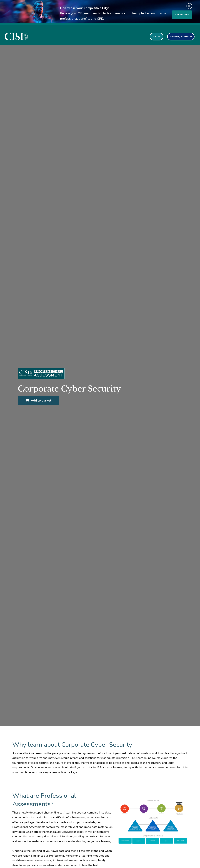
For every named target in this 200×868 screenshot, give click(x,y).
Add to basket (38, 401)
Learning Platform (181, 37)
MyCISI (156, 37)
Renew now (182, 15)
